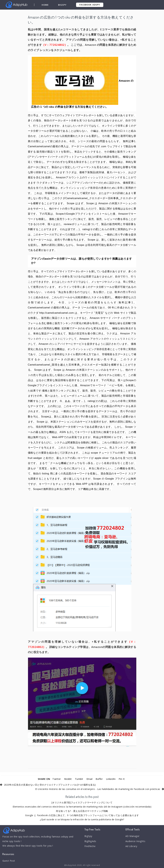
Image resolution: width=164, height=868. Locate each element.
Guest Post (9, 861)
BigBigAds (90, 841)
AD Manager (133, 836)
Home (45, 5)
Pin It (122, 779)
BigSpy (62, 5)
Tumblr (79, 779)
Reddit (68, 779)
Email (89, 779)
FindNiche (90, 847)
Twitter (56, 779)
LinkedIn (111, 779)
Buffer (99, 779)
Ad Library (131, 847)
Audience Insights (136, 841)
